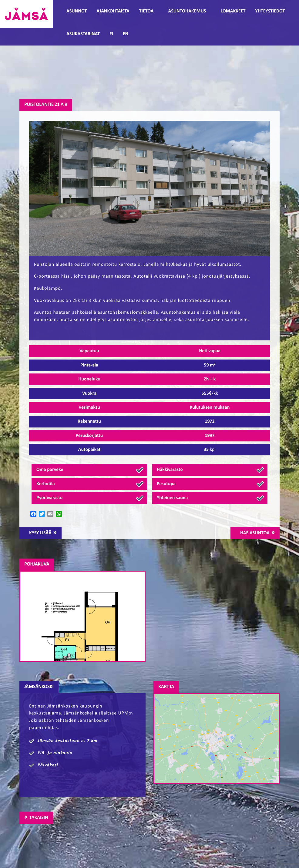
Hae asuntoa (255, 533)
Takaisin (39, 818)
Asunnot (77, 11)
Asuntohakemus (187, 11)
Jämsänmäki (26, 14)
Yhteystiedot (270, 11)
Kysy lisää (40, 533)
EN (126, 34)
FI (111, 34)
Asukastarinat (83, 34)
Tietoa (146, 11)
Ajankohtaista (113, 11)
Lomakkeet (233, 11)
